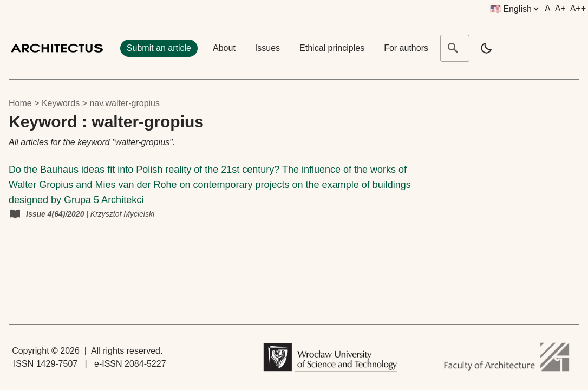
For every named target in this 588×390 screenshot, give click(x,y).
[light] (486, 48)
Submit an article (159, 48)
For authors (406, 48)
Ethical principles (332, 48)
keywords (61, 103)
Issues (267, 48)
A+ (560, 8)
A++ (578, 8)
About (224, 48)
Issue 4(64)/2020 (56, 214)
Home (20, 103)
